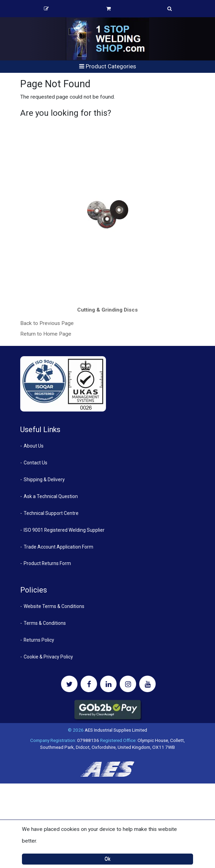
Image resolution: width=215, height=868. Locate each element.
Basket (109, 9)
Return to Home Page (46, 334)
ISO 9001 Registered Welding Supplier (64, 530)
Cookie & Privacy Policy (48, 657)
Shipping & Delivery (44, 480)
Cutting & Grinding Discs (107, 310)
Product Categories (108, 66)
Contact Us (35, 463)
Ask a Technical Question (51, 496)
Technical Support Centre (51, 513)
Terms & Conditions (45, 623)
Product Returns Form (47, 563)
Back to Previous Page (47, 323)
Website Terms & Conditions (54, 606)
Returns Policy (39, 640)
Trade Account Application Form (58, 547)
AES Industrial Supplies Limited (116, 730)
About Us (34, 446)
